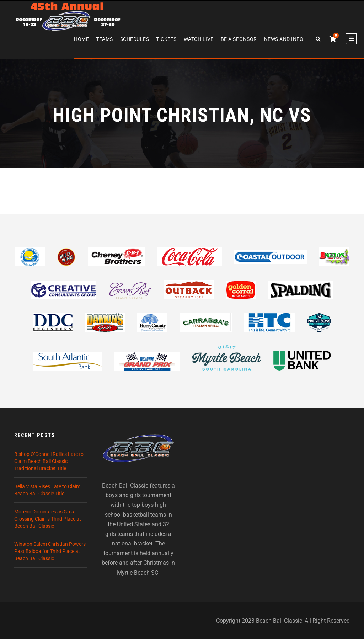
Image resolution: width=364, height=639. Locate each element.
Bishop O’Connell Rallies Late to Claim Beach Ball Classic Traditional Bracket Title (49, 461)
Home (81, 39)
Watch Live (199, 39)
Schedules (135, 39)
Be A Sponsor (239, 39)
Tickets (166, 39)
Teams (105, 39)
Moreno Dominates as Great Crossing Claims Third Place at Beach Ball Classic (48, 519)
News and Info (284, 39)
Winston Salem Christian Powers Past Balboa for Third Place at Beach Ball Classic (50, 551)
